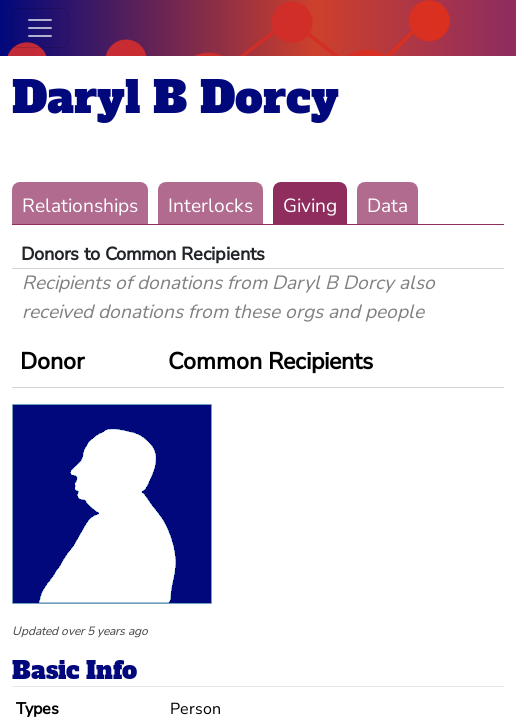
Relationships (80, 206)
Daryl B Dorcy (175, 97)
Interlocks (210, 206)
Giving (310, 206)
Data (387, 206)
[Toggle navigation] (40, 28)
